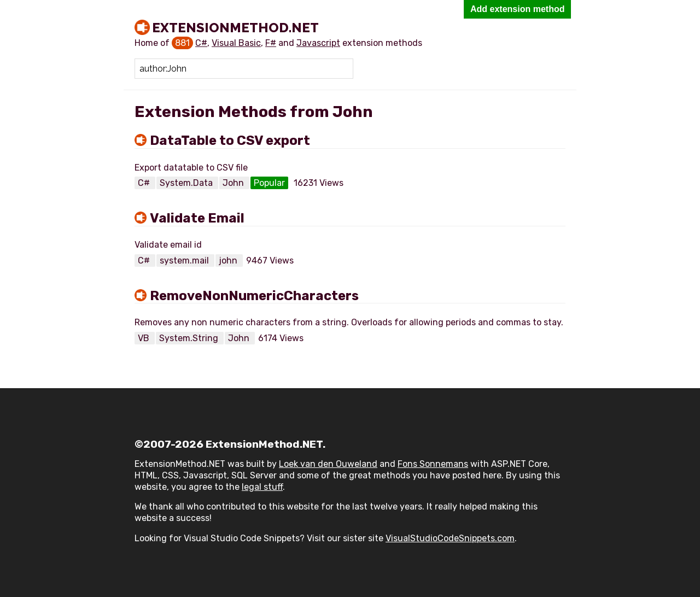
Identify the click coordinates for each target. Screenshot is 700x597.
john (229, 261)
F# (271, 43)
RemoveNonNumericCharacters (254, 296)
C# (201, 43)
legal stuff (262, 487)
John (234, 183)
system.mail (185, 261)
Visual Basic (236, 43)
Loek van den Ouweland (328, 464)
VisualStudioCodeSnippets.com (450, 538)
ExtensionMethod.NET (235, 27)
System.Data (187, 183)
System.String (190, 338)
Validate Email (197, 218)
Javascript (318, 43)
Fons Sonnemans (433, 464)
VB (145, 338)
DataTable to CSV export (230, 141)
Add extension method (517, 9)
